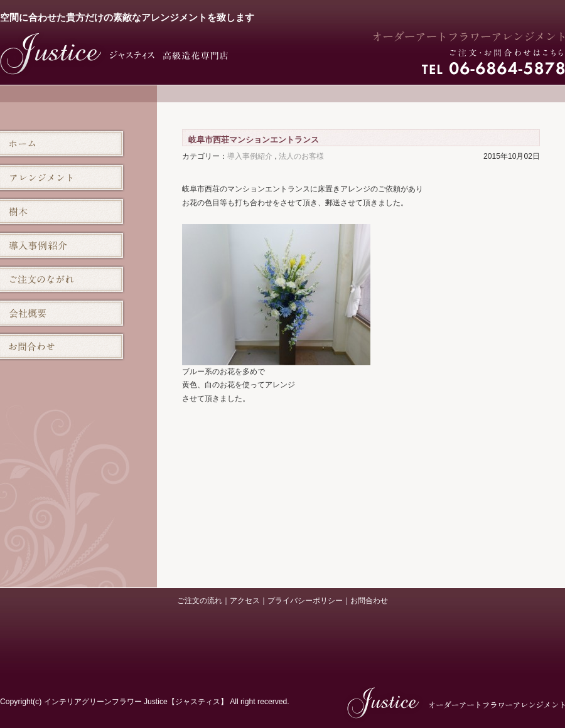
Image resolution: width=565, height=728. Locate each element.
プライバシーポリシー (305, 601)
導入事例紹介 (250, 156)
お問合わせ (369, 601)
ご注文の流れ (200, 601)
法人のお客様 (301, 156)
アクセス (245, 601)
